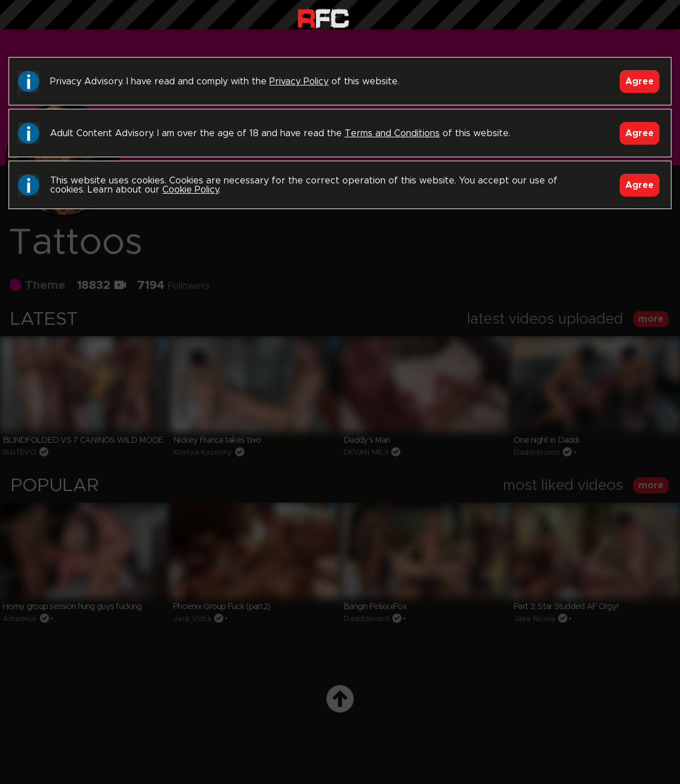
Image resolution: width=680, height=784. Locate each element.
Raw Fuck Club (323, 17)
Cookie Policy (191, 190)
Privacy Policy (299, 81)
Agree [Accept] (640, 81)
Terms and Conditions (392, 133)
